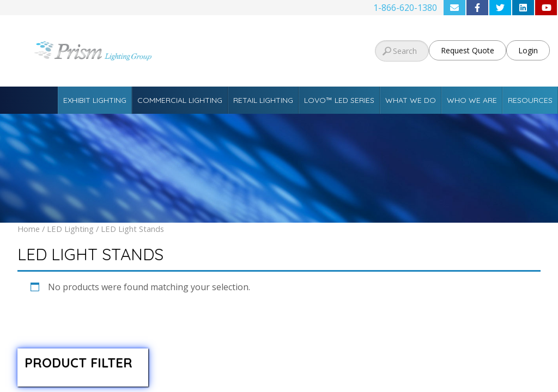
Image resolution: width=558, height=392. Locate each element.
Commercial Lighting (180, 100)
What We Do (411, 100)
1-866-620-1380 (405, 8)
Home (29, 229)
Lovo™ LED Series (339, 100)
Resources (530, 100)
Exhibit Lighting (95, 100)
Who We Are (472, 100)
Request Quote (468, 50)
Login (528, 50)
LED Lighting (70, 229)
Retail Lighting (263, 100)
